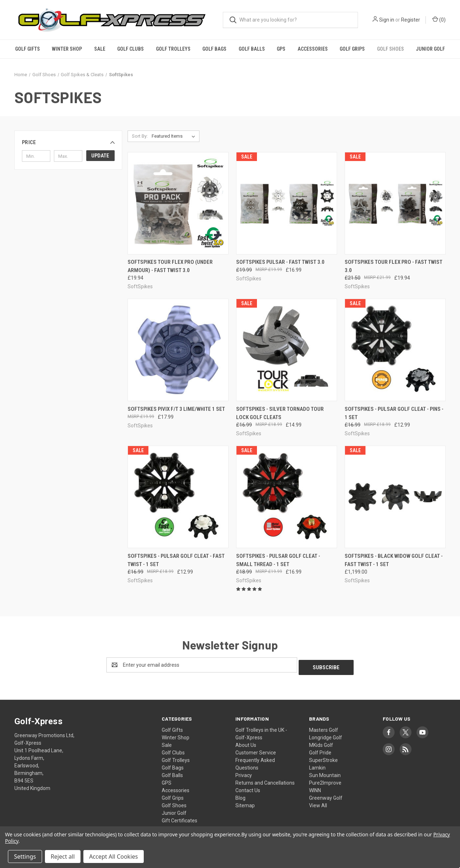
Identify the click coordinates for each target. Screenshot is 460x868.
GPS (281, 49)
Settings (25, 856)
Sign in (387, 20)
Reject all (63, 856)
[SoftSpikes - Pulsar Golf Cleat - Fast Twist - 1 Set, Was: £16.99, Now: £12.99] (178, 497)
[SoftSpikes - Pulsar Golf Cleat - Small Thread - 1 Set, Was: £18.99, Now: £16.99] (287, 497)
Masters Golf (324, 727)
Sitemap (245, 803)
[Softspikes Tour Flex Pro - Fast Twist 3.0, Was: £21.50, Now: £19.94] (395, 203)
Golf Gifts (27, 49)
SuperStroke (323, 758)
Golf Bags (214, 49)
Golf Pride (320, 750)
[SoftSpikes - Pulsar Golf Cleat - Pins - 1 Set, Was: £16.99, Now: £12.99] (395, 350)
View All (318, 803)
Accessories (313, 49)
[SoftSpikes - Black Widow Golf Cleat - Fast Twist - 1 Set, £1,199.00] (395, 497)
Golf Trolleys (173, 49)
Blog (240, 795)
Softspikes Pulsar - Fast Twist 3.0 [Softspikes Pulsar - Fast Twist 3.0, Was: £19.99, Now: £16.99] (280, 262)
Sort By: (140, 136)
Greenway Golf (326, 795)
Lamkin (317, 765)
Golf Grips (352, 49)
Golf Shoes (390, 49)
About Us (246, 743)
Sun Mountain (325, 773)
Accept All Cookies (114, 856)
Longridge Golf (326, 735)
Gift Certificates (180, 818)
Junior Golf (430, 49)
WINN (315, 788)
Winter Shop (67, 49)
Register (411, 20)
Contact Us (248, 788)
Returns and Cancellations (265, 780)
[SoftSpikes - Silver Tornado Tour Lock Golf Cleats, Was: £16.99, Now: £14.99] (287, 350)
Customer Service (256, 750)
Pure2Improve (325, 780)
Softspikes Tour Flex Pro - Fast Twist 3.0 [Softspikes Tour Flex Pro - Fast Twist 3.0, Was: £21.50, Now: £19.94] (394, 266)
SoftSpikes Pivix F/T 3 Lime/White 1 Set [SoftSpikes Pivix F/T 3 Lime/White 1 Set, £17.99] (176, 409)
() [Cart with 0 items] (439, 19)
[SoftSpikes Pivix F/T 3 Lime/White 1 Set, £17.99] (178, 350)
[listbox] (175, 136)
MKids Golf (321, 743)
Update (100, 156)
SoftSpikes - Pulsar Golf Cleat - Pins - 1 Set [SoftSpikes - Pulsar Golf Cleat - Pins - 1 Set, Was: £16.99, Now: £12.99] (394, 413)
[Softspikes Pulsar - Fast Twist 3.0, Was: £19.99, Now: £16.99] (287, 203)
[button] (68, 142)
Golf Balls (252, 49)
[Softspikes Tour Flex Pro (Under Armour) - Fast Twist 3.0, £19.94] (178, 203)
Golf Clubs (130, 49)
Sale (100, 49)
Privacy (244, 773)
